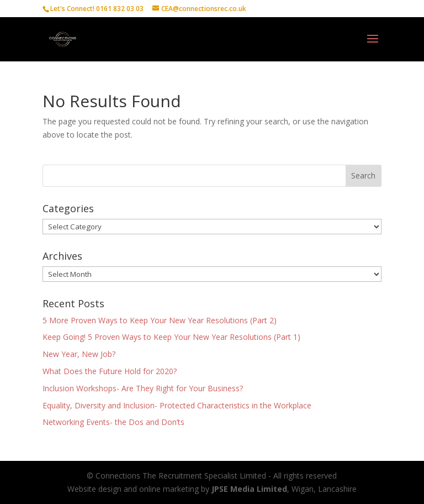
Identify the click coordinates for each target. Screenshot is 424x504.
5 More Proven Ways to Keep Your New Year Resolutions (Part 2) (160, 320)
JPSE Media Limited (249, 489)
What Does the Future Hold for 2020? (110, 371)
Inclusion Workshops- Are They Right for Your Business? (143, 388)
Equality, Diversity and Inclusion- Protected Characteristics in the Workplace (177, 405)
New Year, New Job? (79, 354)
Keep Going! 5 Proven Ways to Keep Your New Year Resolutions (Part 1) (171, 337)
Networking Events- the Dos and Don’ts (113, 422)
